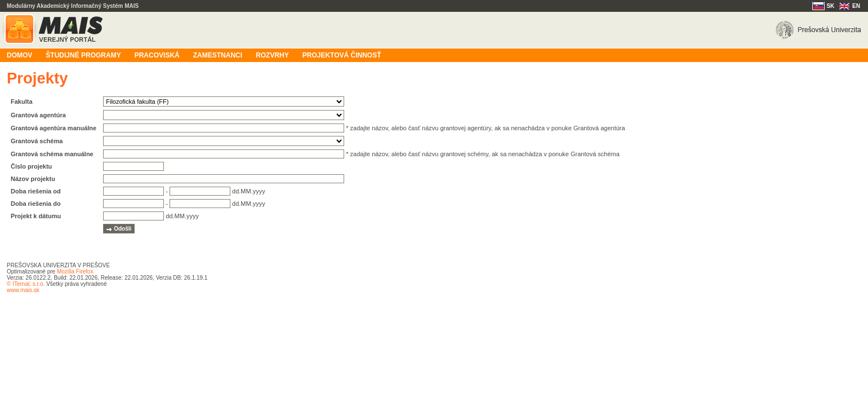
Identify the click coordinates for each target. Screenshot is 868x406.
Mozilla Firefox (75, 272)
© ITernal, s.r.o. (26, 284)
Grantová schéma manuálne (52, 154)
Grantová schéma (37, 141)
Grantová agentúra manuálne (54, 128)
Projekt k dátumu (36, 216)
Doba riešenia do (36, 204)
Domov (19, 55)
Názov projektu (33, 179)
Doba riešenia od (36, 191)
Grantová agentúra (38, 115)
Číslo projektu (31, 166)
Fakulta (22, 101)
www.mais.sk (23, 290)
